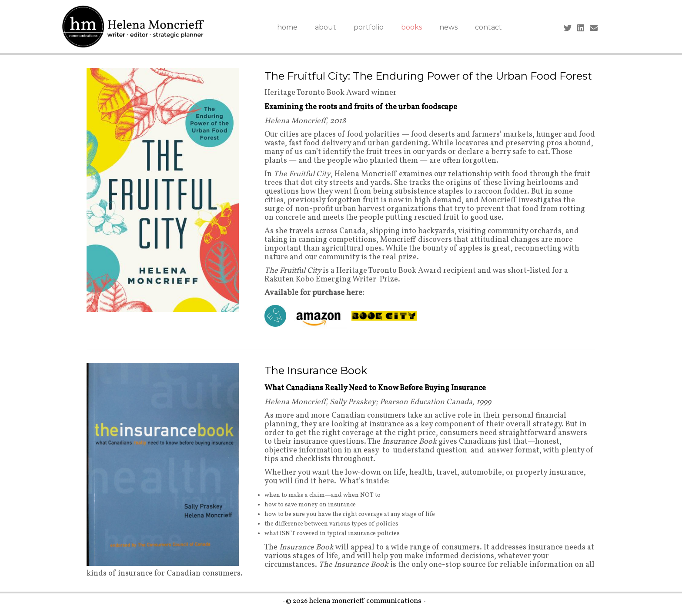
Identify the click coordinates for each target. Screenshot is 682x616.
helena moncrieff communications (365, 601)
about (326, 27)
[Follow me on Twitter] (570, 29)
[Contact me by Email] (597, 29)
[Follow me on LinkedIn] (583, 29)
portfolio (369, 27)
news (448, 27)
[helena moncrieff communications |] (133, 27)
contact (488, 27)
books (411, 27)
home (287, 27)
